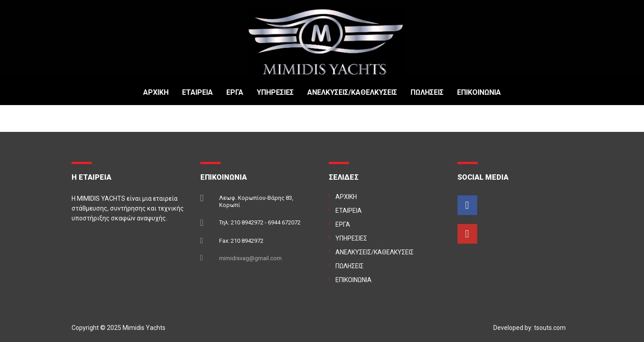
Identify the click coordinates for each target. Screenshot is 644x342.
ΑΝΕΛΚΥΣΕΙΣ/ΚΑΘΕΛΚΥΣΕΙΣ (352, 93)
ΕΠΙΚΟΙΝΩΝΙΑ (479, 93)
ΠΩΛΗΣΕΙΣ (427, 93)
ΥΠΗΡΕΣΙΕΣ (275, 93)
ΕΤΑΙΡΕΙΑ (197, 93)
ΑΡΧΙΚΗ (156, 93)
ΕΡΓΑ (235, 93)
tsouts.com (550, 328)
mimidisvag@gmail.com (250, 258)
